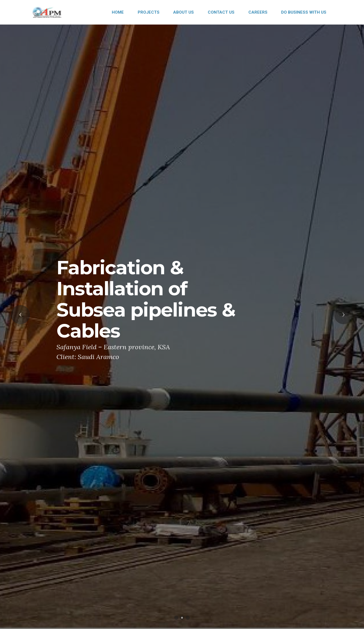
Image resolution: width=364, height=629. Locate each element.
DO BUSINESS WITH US (304, 12)
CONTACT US (221, 12)
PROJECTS (149, 12)
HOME (118, 12)
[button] (20, 315)
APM (71, 12)
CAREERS (258, 12)
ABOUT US (183, 12)
